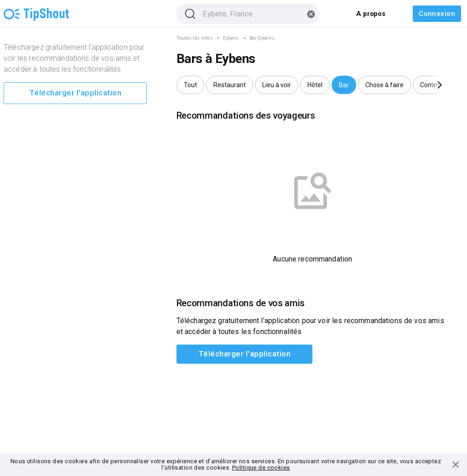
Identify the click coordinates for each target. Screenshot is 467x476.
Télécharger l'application (75, 93)
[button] (190, 85)
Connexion (437, 14)
